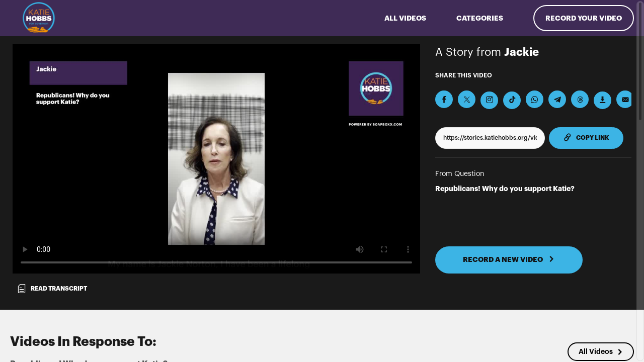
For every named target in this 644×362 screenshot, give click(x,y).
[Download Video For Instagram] (489, 100)
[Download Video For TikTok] (512, 100)
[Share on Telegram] (557, 99)
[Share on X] (467, 99)
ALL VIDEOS (405, 18)
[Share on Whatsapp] (535, 99)
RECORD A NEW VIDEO (509, 259)
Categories (480, 18)
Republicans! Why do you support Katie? (505, 189)
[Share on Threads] (580, 99)
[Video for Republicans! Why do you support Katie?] (216, 159)
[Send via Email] (625, 99)
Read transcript (52, 289)
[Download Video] (602, 100)
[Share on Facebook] (444, 99)
